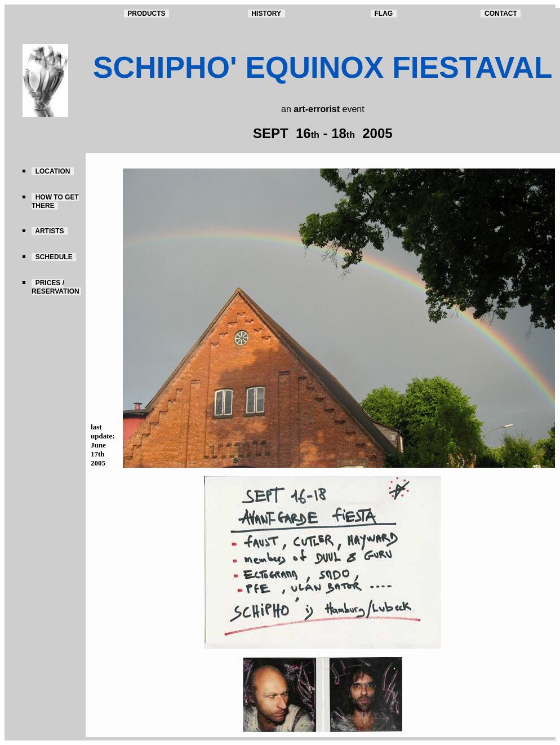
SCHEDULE (54, 257)
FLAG (384, 14)
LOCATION (53, 171)
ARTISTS (50, 231)
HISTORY (266, 14)
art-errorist (317, 109)
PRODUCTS (147, 14)
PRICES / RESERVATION (56, 287)
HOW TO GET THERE (55, 201)
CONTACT (501, 14)
